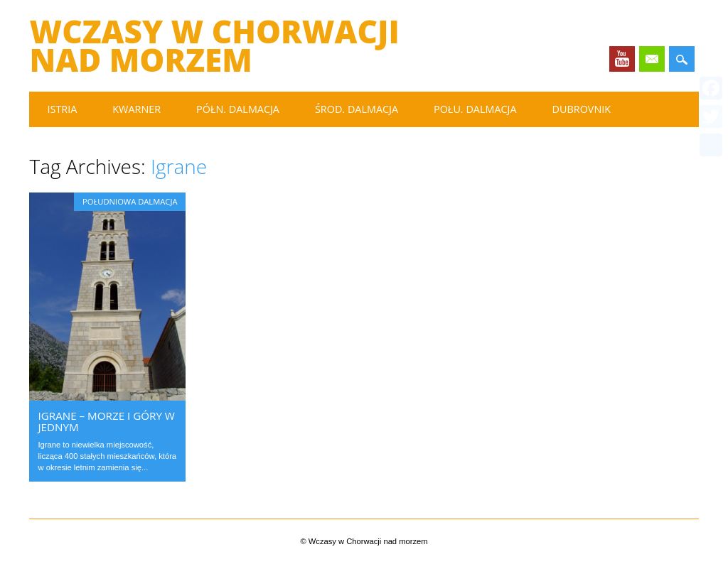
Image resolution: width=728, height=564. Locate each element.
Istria (62, 109)
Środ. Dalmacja (357, 109)
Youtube (622, 59)
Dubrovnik (582, 109)
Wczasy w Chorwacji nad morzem (214, 45)
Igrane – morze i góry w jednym (106, 421)
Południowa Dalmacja (130, 201)
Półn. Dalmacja (238, 109)
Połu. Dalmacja (475, 109)
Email (652, 59)
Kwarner (136, 109)
